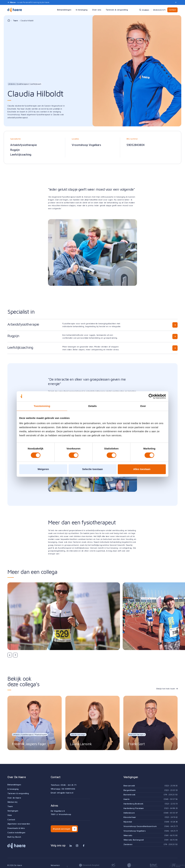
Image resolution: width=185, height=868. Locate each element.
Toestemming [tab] (42, 406)
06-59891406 (68, 789)
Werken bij (12, 802)
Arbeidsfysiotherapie (23, 145)
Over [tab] (143, 406)
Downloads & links (16, 828)
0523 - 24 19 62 (171, 817)
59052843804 (136, 145)
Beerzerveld (129, 786)
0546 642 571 (159, 10)
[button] (10, 655)
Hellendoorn (129, 813)
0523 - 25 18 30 (171, 786)
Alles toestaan (142, 469)
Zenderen (128, 844)
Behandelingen (14, 785)
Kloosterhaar (130, 817)
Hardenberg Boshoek (133, 804)
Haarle (127, 799)
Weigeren (43, 469)
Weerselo (128, 835)
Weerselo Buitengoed (134, 840)
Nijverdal (128, 822)
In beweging (13, 789)
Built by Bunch (14, 837)
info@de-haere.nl (65, 793)
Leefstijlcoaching (21, 154)
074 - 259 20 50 (171, 795)
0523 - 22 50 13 (171, 804)
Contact (172, 10)
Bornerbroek (129, 795)
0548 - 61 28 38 (171, 822)
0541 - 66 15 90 (171, 835)
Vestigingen (13, 811)
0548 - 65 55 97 (171, 813)
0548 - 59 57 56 (171, 799)
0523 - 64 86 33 (171, 808)
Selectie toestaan (93, 469)
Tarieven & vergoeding (18, 793)
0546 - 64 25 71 (68, 785)
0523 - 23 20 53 (171, 790)
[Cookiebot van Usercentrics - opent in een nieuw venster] (151, 396)
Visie (10, 815)
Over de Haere (14, 798)
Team (15, 20)
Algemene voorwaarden (19, 824)
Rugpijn (15, 150)
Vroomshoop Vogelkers (86, 145)
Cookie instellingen (16, 833)
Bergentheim (130, 790)
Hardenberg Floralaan (134, 808)
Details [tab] (92, 406)
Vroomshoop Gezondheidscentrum (140, 826)
